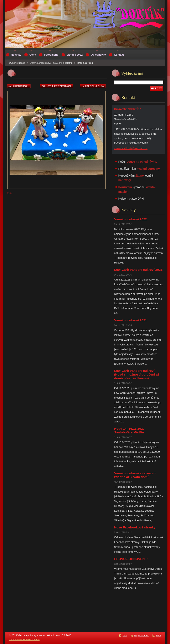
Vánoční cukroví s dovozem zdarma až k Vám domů (135, 475)
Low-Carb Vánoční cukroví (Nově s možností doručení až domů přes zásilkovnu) (137, 374)
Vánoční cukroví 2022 (131, 219)
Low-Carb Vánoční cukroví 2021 (138, 270)
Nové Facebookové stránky (135, 527)
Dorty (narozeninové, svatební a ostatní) (51, 63)
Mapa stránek (141, 635)
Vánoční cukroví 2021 (131, 320)
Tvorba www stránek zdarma (24, 639)
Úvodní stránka (17, 63)
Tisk (125, 635)
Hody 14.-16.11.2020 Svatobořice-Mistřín (129, 430)
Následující (93, 86)
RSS (159, 635)
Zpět (10, 193)
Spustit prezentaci (56, 86)
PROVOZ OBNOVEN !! (131, 559)
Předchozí (18, 86)
